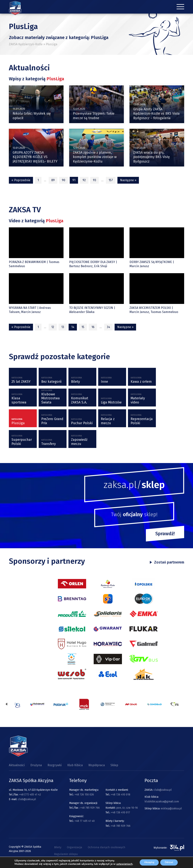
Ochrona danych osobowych (107, 847)
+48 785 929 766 (90, 808)
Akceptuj (146, 861)
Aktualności (17, 765)
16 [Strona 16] (93, 327)
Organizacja (75, 847)
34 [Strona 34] (108, 327)
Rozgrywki (55, 765)
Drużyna (36, 765)
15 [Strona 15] (83, 327)
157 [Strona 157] (111, 180)
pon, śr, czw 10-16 (127, 808)
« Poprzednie (21, 180)
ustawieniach (21, 864)
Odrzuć (169, 861)
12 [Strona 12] (53, 327)
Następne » (128, 180)
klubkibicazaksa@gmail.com (162, 802)
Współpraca (97, 765)
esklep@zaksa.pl (171, 809)
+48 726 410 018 (121, 795)
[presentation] (6, 704)
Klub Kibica (75, 765)
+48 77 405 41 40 (85, 821)
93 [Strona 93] (95, 180)
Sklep (114, 765)
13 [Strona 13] (63, 327)
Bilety (58, 847)
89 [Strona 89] (53, 180)
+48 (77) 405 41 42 (30, 795)
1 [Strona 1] (38, 180)
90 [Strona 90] (64, 180)
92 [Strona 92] (84, 180)
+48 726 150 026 (84, 795)
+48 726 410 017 (121, 813)
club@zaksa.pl (27, 799)
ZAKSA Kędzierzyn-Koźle (26, 44)
